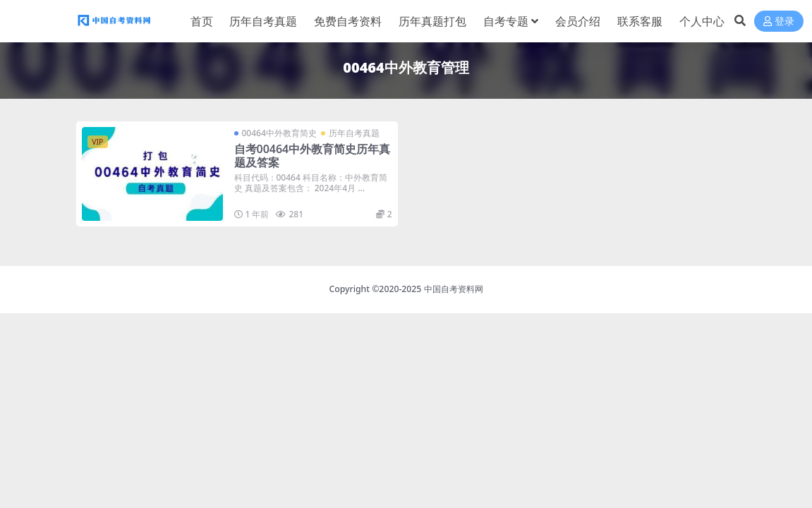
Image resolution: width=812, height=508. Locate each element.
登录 (779, 22)
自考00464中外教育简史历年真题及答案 (313, 156)
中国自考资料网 (454, 289)
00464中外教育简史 (279, 133)
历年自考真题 (354, 133)
